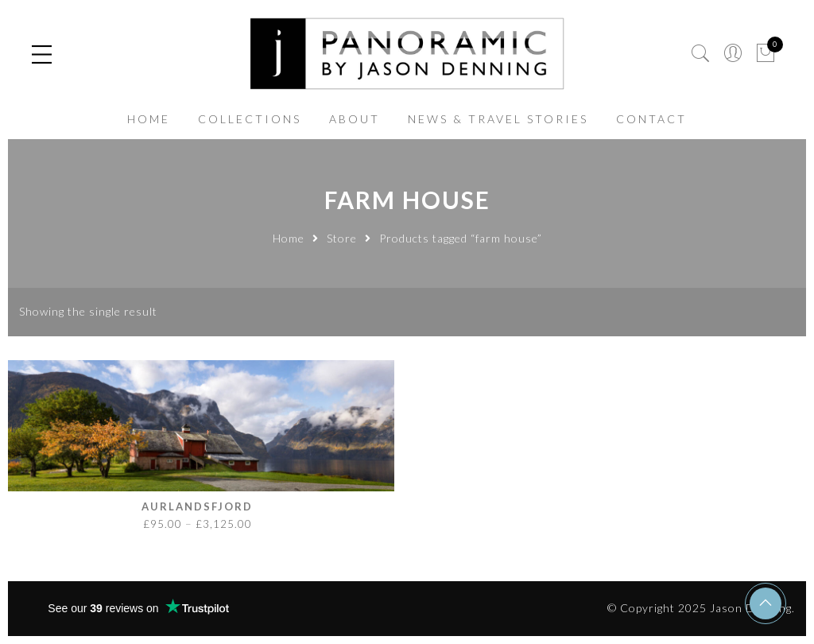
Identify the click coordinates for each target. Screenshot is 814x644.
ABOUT (355, 119)
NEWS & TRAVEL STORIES (498, 119)
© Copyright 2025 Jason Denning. (701, 608)
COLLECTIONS (250, 119)
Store (342, 238)
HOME (149, 119)
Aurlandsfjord (197, 506)
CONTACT (651, 119)
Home (289, 238)
